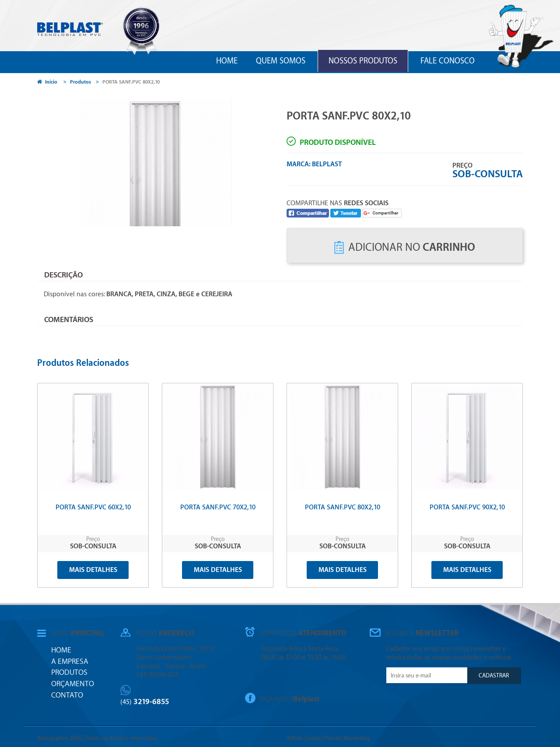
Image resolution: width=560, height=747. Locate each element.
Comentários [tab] (69, 320)
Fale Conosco (448, 61)
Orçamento (73, 684)
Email (314, 738)
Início (47, 82)
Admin (295, 738)
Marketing (357, 738)
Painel (332, 738)
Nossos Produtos (363, 61)
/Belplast (305, 699)
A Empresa (70, 661)
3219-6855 (145, 702)
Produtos (80, 82)
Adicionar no (405, 247)
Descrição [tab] (63, 275)
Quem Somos (281, 61)
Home (227, 61)
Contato (67, 695)
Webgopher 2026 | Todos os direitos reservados (97, 738)
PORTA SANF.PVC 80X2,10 (131, 82)
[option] (176, 161)
